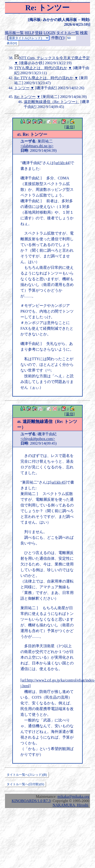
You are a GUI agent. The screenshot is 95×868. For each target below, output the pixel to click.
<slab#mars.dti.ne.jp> (37, 146)
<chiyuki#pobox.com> (38, 439)
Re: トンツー (25, 97)
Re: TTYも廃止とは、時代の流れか (44, 78)
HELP (29, 33)
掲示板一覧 (14, 33)
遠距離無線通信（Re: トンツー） (52, 102)
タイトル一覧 (68, 33)
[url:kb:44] (62, 163)
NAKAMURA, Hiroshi (71, 805)
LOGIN (49, 33)
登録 (39, 33)
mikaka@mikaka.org (73, 797)
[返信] (69, 127)
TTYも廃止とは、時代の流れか (41, 68)
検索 (84, 33)
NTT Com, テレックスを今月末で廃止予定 (54, 58)
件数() (58, 38)
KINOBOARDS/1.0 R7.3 (31, 801)
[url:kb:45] (58, 482)
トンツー (22, 88)
